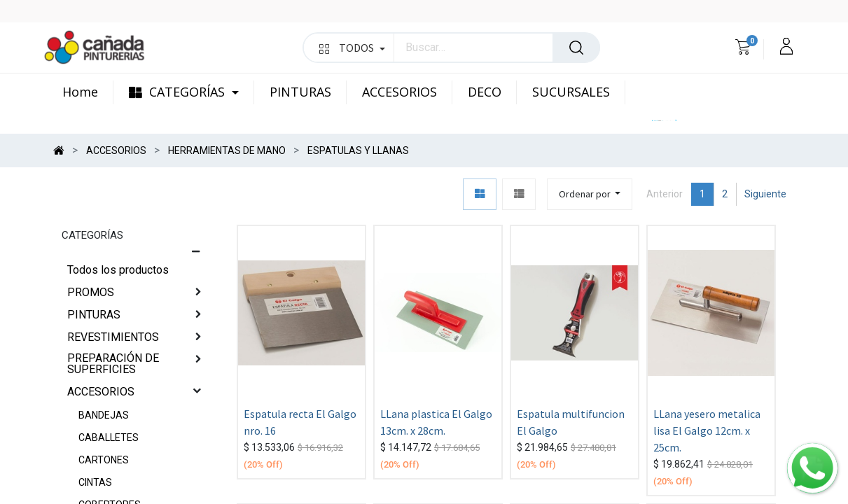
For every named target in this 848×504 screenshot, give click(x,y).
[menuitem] (88, 92)
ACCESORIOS (101, 392)
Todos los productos (118, 270)
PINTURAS (94, 315)
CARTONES (104, 460)
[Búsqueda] (576, 48)
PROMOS (91, 292)
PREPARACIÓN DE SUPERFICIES (113, 364)
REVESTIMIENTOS (113, 337)
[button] (590, 194)
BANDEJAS (104, 415)
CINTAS (95, 482)
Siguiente (765, 194)
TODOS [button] (352, 48)
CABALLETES (109, 437)
